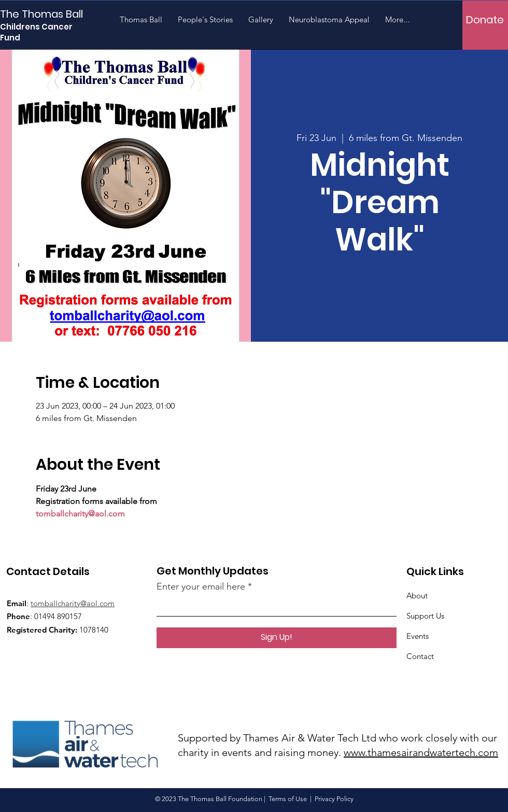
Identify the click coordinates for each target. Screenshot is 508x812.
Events (418, 636)
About (417, 596)
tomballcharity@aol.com (73, 603)
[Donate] (485, 19)
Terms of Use (288, 799)
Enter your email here (201, 586)
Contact (420, 656)
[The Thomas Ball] (47, 14)
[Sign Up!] (277, 638)
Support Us (425, 616)
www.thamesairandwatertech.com (421, 752)
